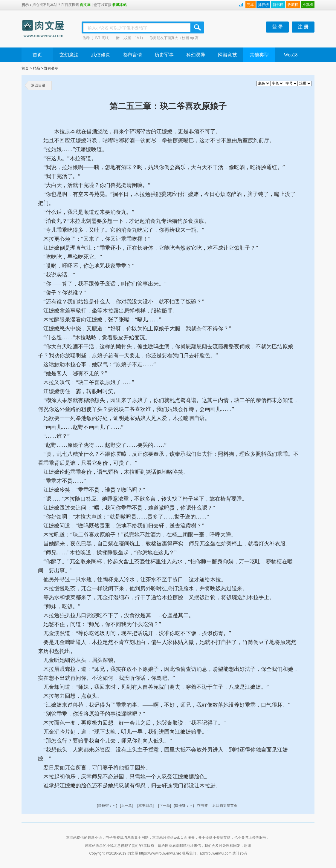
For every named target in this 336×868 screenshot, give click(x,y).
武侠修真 (101, 55)
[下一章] (165, 806)
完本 (251, 5)
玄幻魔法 (69, 55)
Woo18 (291, 55)
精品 (36, 68)
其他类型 (259, 55)
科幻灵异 (196, 55)
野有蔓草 (51, 68)
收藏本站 (120, 5)
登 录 (277, 27)
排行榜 (263, 5)
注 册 (303, 27)
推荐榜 (308, 5)
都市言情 (132, 55)
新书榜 (278, 5)
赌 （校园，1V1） (130, 38)
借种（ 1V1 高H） (97, 38)
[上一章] (126, 806)
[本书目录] (145, 806)
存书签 (202, 806)
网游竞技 (227, 55)
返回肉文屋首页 (225, 806)
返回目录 (38, 85)
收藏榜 (293, 5)
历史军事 (164, 55)
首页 (37, 55)
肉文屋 (85, 5)
